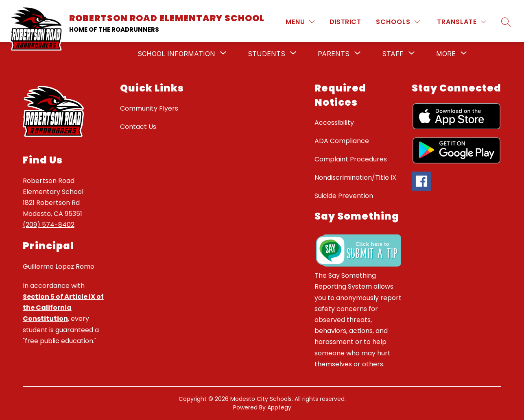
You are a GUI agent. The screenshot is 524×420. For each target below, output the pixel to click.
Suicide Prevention (344, 196)
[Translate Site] (462, 22)
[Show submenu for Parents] (334, 54)
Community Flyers (149, 108)
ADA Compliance (342, 141)
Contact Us (138, 127)
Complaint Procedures (351, 159)
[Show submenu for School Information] (176, 54)
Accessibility (334, 123)
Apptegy (279, 407)
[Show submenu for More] (446, 54)
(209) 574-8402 (49, 225)
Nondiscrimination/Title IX (355, 177)
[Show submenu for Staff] (393, 54)
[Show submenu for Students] (266, 54)
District (345, 22)
